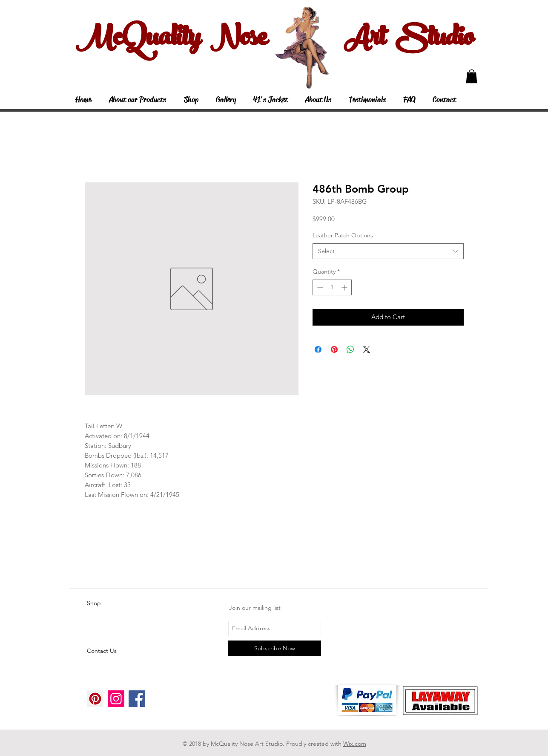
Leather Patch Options (343, 235)
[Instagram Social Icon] (116, 699)
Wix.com (355, 744)
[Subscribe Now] (275, 648)
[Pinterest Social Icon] (95, 699)
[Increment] (345, 287)
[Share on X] (367, 349)
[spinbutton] (332, 287)
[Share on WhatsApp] (350, 349)
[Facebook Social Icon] (137, 699)
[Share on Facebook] (318, 349)
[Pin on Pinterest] (334, 349)
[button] (472, 76)
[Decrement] (319, 287)
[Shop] (117, 603)
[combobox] (388, 251)
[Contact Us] (117, 651)
